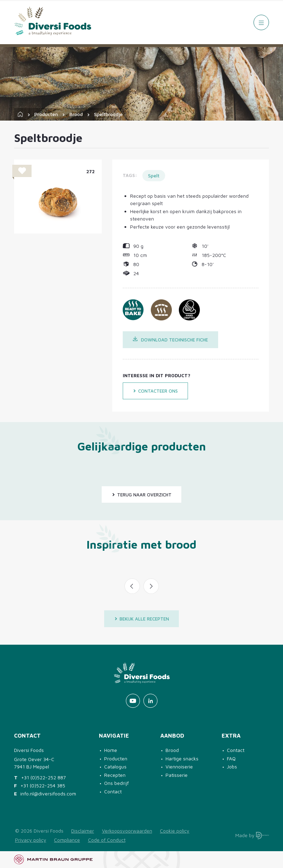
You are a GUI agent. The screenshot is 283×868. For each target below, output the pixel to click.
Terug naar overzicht (142, 495)
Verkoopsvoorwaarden (127, 831)
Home (111, 750)
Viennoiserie (179, 767)
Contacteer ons (155, 391)
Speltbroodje (108, 114)
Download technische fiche (171, 340)
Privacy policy (31, 840)
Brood (76, 114)
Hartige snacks (182, 758)
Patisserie (177, 775)
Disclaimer (83, 831)
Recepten (115, 775)
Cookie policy (175, 831)
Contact (113, 791)
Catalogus (115, 767)
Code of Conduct (107, 840)
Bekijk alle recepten (142, 619)
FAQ (231, 758)
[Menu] (261, 22)
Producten (46, 114)
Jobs (232, 767)
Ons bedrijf (116, 783)
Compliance (67, 840)
